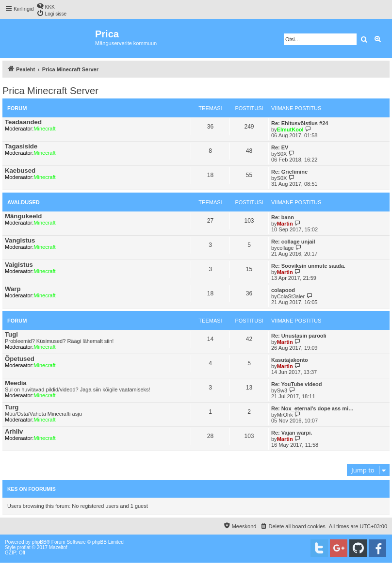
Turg (12, 407)
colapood (283, 290)
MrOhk (285, 415)
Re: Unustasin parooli (299, 336)
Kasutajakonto (290, 360)
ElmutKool (290, 130)
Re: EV (280, 147)
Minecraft (44, 129)
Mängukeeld (23, 216)
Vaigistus (19, 265)
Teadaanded (23, 122)
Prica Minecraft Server (50, 91)
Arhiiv (14, 431)
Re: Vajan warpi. (292, 433)
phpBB (39, 542)
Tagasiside (21, 146)
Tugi (11, 334)
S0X (282, 154)
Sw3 (282, 390)
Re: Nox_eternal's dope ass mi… (312, 408)
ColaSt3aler (291, 296)
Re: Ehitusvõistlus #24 (300, 123)
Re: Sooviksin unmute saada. (308, 266)
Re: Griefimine (289, 172)
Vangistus (20, 240)
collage (286, 248)
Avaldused (24, 202)
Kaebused (20, 170)
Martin (285, 224)
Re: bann (283, 217)
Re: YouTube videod (297, 384)
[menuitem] (46, 6)
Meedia (16, 383)
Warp (13, 289)
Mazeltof (58, 547)
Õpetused (20, 359)
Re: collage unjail (293, 242)
